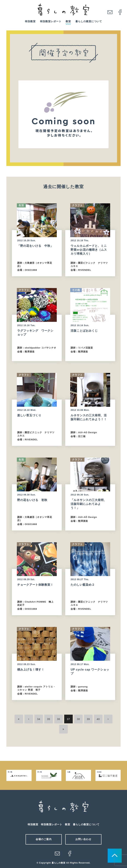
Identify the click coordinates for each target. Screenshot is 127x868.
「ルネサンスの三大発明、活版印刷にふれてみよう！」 (89, 504)
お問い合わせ (83, 839)
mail (110, 12)
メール (57, 853)
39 (88, 719)
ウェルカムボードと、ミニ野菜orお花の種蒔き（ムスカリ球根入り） (89, 250)
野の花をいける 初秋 (32, 500)
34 (39, 719)
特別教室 (30, 21)
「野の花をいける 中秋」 (35, 246)
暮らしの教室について (89, 21)
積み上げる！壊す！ (31, 670)
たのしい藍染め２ (83, 585)
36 (59, 719)
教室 (68, 21)
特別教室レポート (51, 21)
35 (49, 719)
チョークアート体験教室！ (35, 585)
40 (98, 719)
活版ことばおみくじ (84, 331)
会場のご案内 (44, 839)
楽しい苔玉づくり (29, 415)
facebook (120, 12)
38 (78, 719)
